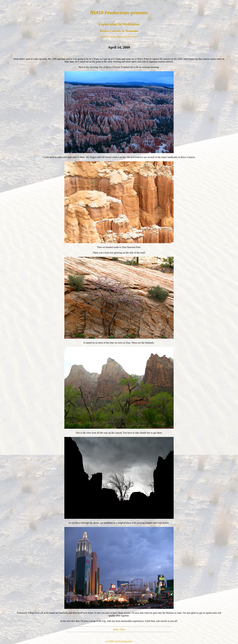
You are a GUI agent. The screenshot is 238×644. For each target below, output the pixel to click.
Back (116, 629)
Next (123, 629)
